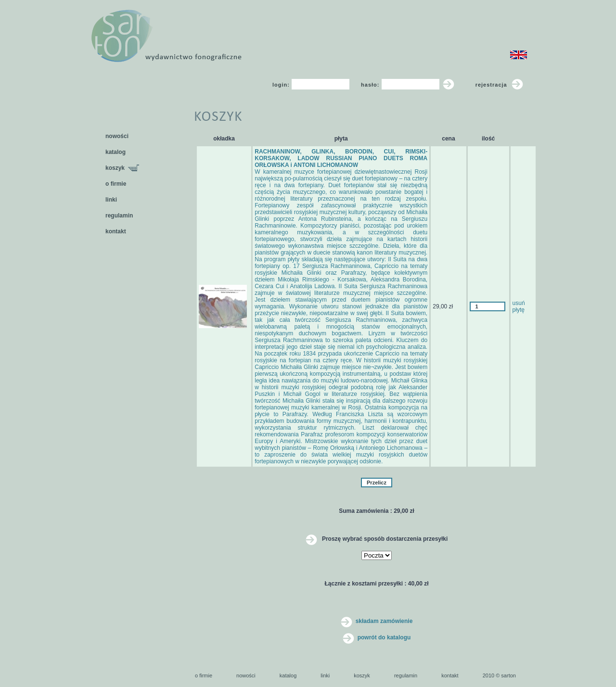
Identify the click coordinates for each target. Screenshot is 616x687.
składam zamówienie (377, 621)
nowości (117, 136)
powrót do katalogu (377, 637)
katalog (115, 152)
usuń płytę (519, 306)
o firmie (116, 184)
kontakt (116, 231)
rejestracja (499, 85)
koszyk (122, 168)
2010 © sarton (499, 675)
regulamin (119, 216)
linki (111, 200)
